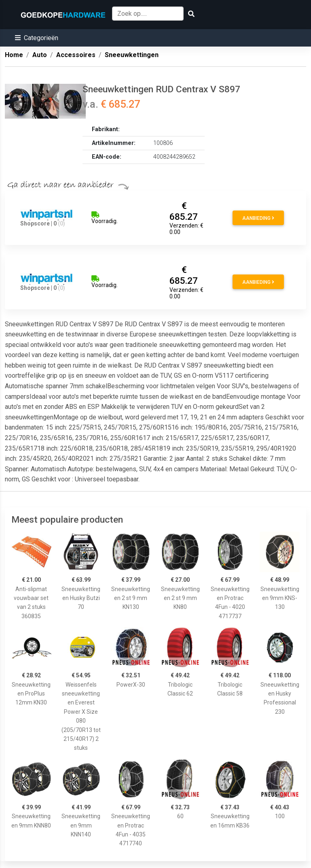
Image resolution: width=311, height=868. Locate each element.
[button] (37, 38)
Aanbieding (258, 218)
